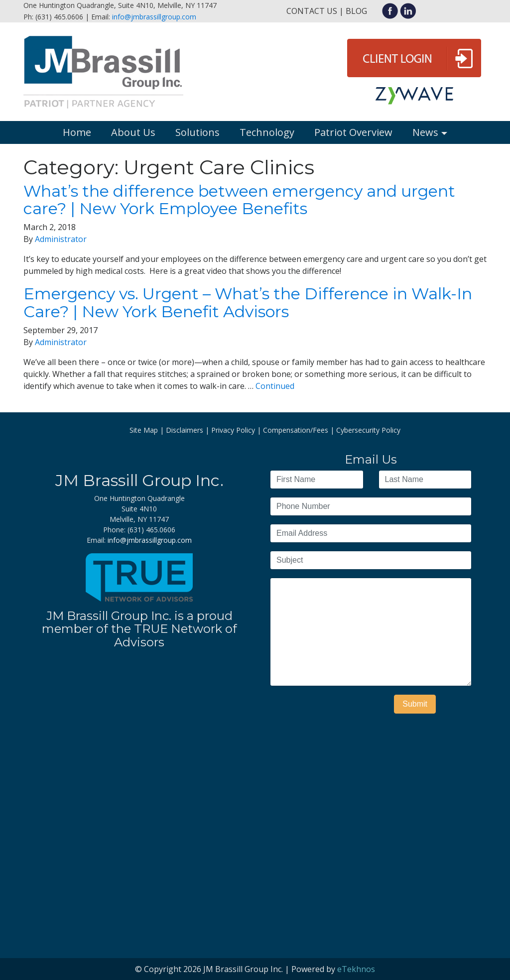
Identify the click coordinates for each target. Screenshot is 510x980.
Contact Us (312, 11)
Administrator (61, 239)
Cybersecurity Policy (368, 430)
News (425, 132)
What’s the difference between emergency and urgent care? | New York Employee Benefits (239, 200)
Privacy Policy (233, 430)
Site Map (144, 430)
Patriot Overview (353, 132)
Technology (267, 132)
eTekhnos (356, 969)
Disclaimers (185, 430)
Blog (356, 11)
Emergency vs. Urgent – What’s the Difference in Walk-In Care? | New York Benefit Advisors (248, 302)
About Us (133, 132)
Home (77, 132)
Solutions (197, 132)
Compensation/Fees (296, 430)
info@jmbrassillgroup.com (154, 17)
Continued (275, 386)
